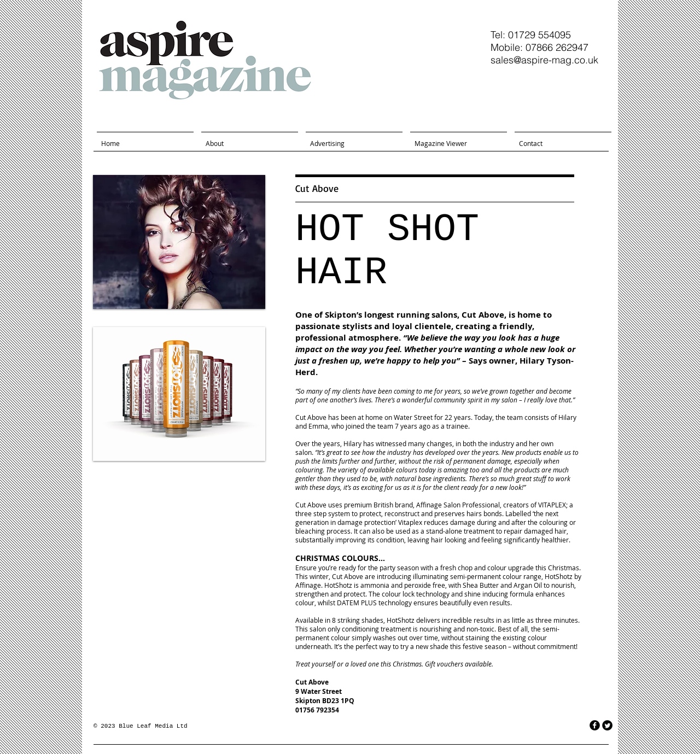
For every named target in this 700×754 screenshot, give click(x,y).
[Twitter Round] (607, 725)
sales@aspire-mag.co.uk (544, 60)
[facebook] (595, 725)
